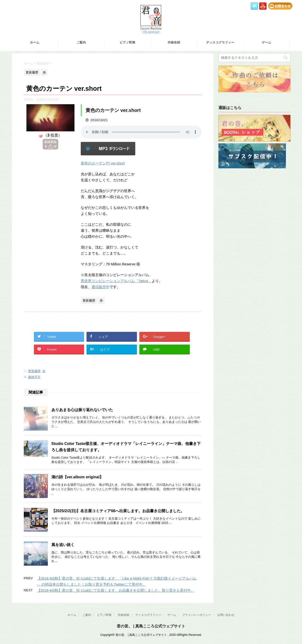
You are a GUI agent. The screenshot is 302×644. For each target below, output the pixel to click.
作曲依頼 (174, 42)
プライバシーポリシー (197, 615)
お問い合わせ (226, 615)
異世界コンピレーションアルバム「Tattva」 (116, 281)
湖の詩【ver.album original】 (77, 477)
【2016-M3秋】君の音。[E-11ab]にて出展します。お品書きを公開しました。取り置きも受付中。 (116, 590)
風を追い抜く (63, 545)
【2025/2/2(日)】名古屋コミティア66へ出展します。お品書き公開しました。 (118, 511)
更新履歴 (34, 371)
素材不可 (34, 377)
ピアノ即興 (127, 42)
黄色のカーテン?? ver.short (103, 163)
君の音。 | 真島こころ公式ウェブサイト (151, 626)
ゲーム (267, 42)
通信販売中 (101, 287)
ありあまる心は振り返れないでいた (82, 410)
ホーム (35, 42)
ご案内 (81, 42)
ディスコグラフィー (220, 42)
